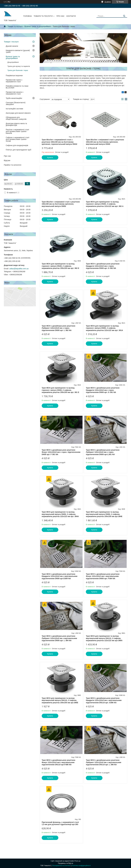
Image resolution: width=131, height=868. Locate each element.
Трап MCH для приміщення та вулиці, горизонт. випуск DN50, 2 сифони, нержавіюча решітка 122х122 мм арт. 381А (104, 328)
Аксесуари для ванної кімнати (18, 113)
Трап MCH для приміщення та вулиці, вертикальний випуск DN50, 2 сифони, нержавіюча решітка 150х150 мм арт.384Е (104, 514)
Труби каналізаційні (14, 98)
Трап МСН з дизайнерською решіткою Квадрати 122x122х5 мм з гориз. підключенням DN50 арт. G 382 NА (103, 266)
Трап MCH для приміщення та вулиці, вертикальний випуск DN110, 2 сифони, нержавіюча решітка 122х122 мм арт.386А (104, 638)
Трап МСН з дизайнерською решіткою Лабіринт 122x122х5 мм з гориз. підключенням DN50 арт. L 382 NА (58, 328)
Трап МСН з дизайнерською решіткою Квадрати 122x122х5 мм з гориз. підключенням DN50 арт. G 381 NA (103, 390)
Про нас (60, 16)
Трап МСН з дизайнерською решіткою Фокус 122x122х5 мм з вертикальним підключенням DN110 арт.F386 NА (58, 762)
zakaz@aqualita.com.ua (19, 269)
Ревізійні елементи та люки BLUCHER (17, 87)
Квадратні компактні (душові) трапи (18, 51)
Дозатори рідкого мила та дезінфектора (16, 124)
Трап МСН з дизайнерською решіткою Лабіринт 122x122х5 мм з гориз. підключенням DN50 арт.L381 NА (103, 452)
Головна (28, 16)
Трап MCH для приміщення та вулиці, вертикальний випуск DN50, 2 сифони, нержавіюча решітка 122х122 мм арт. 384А (60, 514)
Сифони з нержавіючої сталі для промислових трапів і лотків (17, 139)
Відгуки (7, 160)
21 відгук (108, 2)
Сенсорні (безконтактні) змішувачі (16, 103)
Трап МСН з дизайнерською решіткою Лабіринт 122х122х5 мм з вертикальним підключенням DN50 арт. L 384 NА (59, 638)
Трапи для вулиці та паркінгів (19, 66)
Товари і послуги (11, 42)
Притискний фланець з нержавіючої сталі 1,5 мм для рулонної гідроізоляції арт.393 (60, 823)
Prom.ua (77, 861)
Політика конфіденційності (81, 866)
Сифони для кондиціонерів (17, 145)
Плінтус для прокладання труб (18, 150)
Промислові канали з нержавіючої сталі (15, 93)
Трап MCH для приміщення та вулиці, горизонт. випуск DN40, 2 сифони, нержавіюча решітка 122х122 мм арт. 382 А (105, 204)
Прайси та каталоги (13, 165)
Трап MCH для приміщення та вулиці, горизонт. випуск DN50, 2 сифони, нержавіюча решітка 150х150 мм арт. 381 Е (60, 390)
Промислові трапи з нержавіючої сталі (14, 81)
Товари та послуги (43, 16)
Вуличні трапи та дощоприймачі (38, 26)
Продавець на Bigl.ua (65, 863)
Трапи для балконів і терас (18, 70)
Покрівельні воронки (14, 76)
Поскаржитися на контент (61, 866)
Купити (50, 158)
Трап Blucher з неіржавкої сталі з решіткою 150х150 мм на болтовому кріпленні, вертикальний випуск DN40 (105, 142)
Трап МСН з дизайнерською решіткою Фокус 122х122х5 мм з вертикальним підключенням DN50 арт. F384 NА (103, 576)
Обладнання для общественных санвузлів (16, 118)
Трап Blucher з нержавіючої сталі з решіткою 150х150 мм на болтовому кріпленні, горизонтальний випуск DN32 (59, 142)
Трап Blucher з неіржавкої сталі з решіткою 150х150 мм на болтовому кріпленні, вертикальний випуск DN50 (61, 204)
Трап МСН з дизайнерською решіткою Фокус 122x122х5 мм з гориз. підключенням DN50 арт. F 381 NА (61, 452)
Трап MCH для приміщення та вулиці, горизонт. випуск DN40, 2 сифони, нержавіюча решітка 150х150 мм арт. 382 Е (60, 266)
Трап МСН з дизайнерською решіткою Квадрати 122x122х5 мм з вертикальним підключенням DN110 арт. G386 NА (104, 700)
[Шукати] (124, 16)
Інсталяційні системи (14, 109)
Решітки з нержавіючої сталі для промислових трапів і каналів (17, 131)
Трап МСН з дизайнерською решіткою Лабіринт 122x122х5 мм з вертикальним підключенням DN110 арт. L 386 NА (103, 762)
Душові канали (12, 46)
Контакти (71, 16)
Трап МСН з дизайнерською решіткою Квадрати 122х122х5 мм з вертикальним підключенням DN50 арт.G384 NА (60, 576)
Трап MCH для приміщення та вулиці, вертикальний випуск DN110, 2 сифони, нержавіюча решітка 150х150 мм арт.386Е (60, 700)
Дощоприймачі (13, 62)
